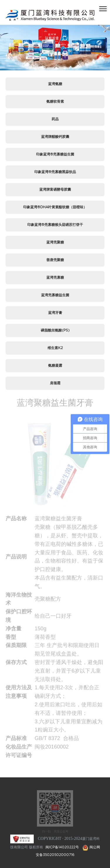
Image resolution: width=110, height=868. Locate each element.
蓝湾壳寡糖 (55, 277)
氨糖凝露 (55, 365)
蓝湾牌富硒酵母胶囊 (55, 189)
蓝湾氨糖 (55, 84)
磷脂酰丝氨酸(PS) (55, 330)
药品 (55, 119)
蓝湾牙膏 (55, 313)
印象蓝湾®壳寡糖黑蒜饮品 (55, 172)
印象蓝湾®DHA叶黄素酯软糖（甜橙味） (55, 207)
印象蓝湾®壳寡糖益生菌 (55, 154)
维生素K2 (55, 348)
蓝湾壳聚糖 (55, 242)
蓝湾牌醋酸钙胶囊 (55, 137)
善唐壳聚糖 (55, 260)
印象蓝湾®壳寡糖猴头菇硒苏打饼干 (55, 225)
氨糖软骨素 (55, 101)
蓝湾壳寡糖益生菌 (55, 295)
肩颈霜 (55, 383)
